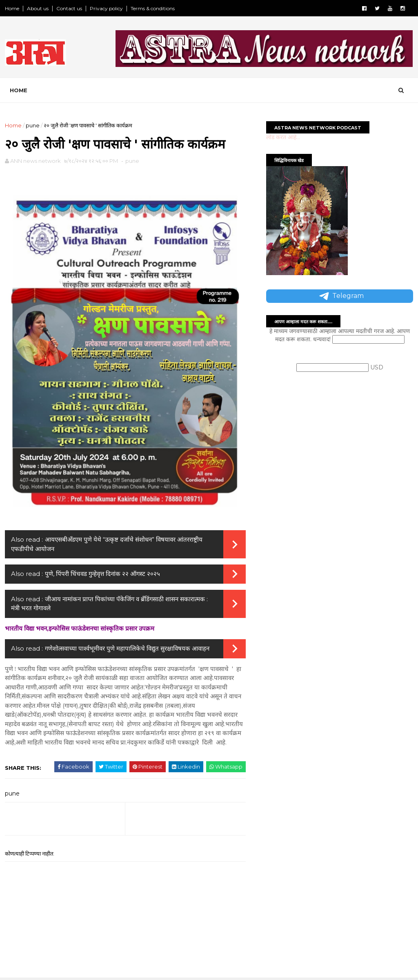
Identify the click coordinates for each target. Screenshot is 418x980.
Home (12, 8)
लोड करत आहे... (283, 137)
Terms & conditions (153, 8)
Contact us (69, 8)
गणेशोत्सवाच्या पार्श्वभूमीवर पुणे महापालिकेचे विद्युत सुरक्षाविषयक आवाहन (127, 648)
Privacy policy (106, 8)
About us (38, 8)
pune (33, 125)
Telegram (341, 296)
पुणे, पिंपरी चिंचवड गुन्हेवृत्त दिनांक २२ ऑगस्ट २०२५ (102, 574)
